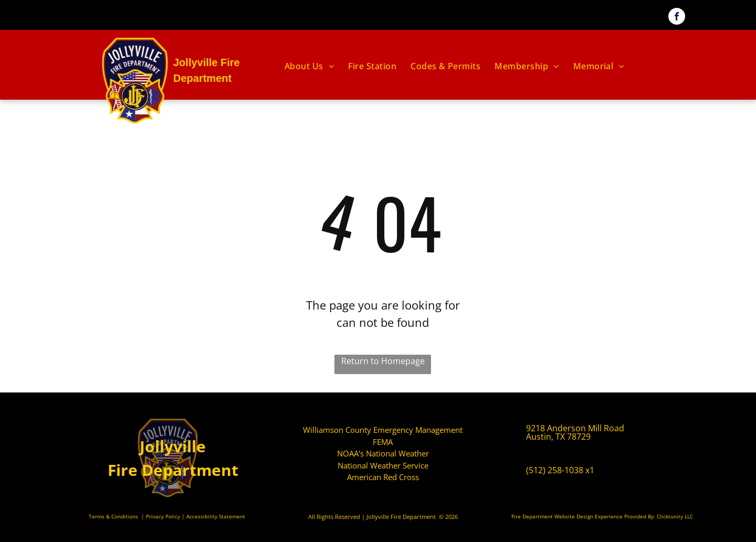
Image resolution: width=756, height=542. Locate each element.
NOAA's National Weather (383, 453)
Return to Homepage (383, 361)
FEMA (383, 442)
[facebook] (677, 18)
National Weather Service (383, 465)
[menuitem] (310, 66)
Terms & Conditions (113, 516)
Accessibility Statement (216, 516)
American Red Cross (383, 477)
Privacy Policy (163, 516)
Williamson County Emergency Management (383, 430)
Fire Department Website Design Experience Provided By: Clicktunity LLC (602, 516)
